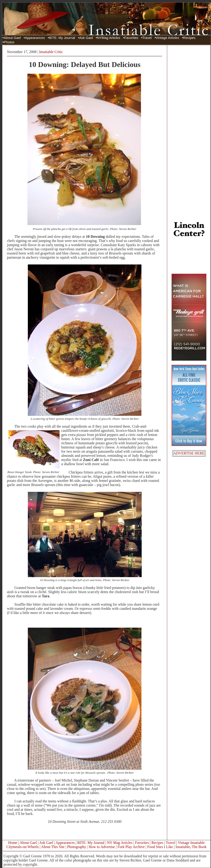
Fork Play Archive (131, 847)
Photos (9, 42)
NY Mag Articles (120, 843)
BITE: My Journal (62, 38)
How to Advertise (102, 847)
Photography (77, 847)
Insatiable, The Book (191, 847)
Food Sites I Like (160, 847)
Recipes (189, 38)
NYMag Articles (109, 38)
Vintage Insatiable (191, 843)
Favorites (131, 38)
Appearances (35, 38)
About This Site (53, 847)
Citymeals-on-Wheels (22, 847)
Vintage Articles (168, 38)
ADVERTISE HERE (189, 453)
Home (13, 843)
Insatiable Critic (51, 52)
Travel (147, 38)
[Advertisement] (189, 117)
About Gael (12, 38)
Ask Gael (86, 38)
